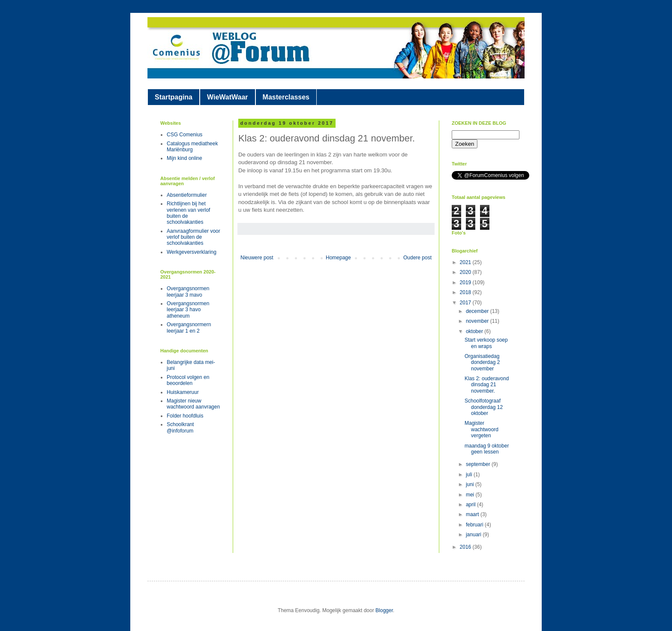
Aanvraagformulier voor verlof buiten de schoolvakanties (193, 237)
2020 (466, 272)
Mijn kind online (184, 158)
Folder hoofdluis (185, 416)
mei (471, 495)
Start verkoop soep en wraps (486, 343)
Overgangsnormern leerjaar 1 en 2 (189, 328)
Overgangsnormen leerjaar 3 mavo (188, 291)
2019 (466, 282)
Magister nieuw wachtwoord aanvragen (193, 404)
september (479, 464)
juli (470, 475)
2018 (466, 292)
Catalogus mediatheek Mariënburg (192, 147)
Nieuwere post (257, 258)
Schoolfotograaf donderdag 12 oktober (484, 407)
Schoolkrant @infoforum (180, 427)
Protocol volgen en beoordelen (188, 380)
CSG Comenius (184, 135)
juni (471, 484)
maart (473, 514)
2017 (466, 303)
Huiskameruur (183, 392)
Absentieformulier (187, 195)
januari (474, 535)
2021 (466, 262)
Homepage (338, 258)
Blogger (384, 610)
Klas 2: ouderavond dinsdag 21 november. (487, 385)
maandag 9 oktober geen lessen (487, 449)
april (471, 505)
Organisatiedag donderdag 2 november (482, 362)
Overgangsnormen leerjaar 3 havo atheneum (188, 310)
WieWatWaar (228, 97)
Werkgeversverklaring (192, 252)
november (478, 321)
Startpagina (174, 97)
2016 (466, 547)
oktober (475, 331)
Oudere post (417, 258)
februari (475, 525)
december (478, 311)
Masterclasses (286, 97)
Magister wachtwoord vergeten (481, 429)
